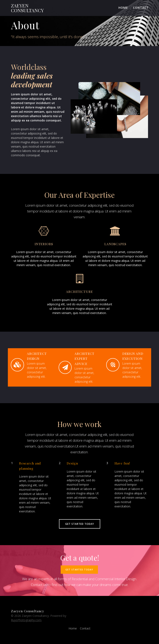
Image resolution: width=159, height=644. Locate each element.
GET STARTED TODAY (80, 524)
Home (123, 8)
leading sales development (32, 80)
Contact (141, 8)
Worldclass (29, 67)
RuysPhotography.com (26, 620)
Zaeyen (27, 8)
